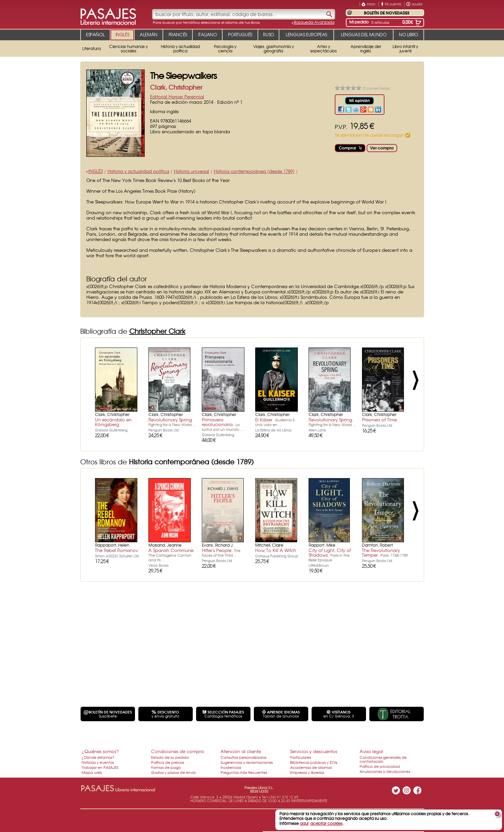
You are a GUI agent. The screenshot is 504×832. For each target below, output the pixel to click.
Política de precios (168, 762)
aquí (304, 823)
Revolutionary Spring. (172, 422)
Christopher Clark (157, 331)
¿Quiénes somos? (100, 751)
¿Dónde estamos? (98, 757)
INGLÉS (96, 171)
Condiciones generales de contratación (383, 759)
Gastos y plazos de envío (173, 772)
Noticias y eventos (98, 762)
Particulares (301, 757)
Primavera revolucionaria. (222, 424)
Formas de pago (166, 767)
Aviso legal (371, 751)
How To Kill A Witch (276, 550)
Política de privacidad (380, 766)
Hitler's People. (221, 552)
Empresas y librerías (307, 772)
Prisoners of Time (379, 420)
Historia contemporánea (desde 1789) (254, 171)
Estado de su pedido (170, 757)
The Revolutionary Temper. (385, 552)
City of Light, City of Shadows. (330, 555)
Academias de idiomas (311, 767)
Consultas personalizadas (243, 757)
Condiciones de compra (177, 751)
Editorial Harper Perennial (177, 97)
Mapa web (92, 772)
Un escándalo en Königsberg (113, 422)
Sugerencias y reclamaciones (247, 762)
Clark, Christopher (176, 87)
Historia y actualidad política (138, 171)
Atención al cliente (241, 751)
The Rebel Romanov (117, 550)
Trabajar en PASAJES (100, 767)
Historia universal (192, 171)
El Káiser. (275, 422)
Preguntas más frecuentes (244, 772)
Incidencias (231, 767)
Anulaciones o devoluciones (385, 771)
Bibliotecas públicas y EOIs (314, 762)
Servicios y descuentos (314, 751)
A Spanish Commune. (172, 555)
